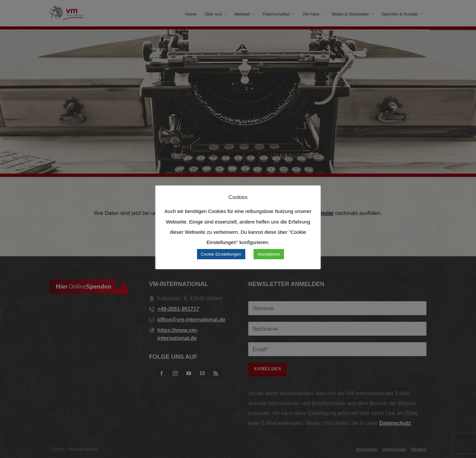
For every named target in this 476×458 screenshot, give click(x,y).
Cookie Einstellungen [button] (221, 254)
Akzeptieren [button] (269, 254)
